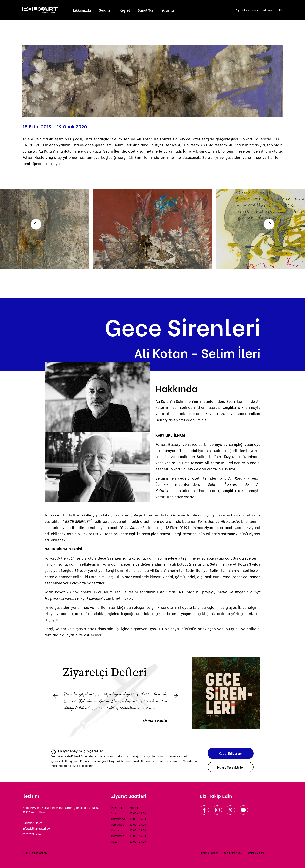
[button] (36, 224)
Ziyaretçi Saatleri (209, 853)
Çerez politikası (256, 853)
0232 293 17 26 (32, 834)
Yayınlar (168, 10)
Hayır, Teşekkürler (231, 767)
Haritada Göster (33, 823)
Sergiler (105, 10)
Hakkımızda (81, 10)
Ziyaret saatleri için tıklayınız (255, 10)
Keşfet (125, 10)
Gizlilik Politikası (233, 853)
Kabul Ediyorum (231, 753)
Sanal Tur (146, 10)
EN (281, 10)
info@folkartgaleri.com (37, 828)
